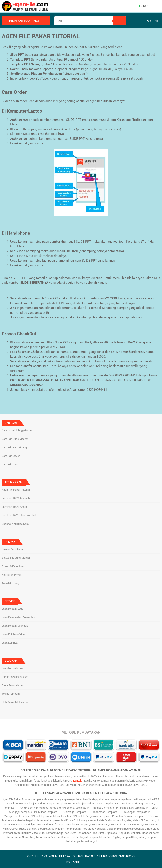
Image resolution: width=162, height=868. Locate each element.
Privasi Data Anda (12, 549)
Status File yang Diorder (16, 558)
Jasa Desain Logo (12, 609)
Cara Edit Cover (11, 456)
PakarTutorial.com (13, 685)
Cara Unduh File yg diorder (17, 430)
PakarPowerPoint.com (15, 677)
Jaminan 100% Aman (14, 507)
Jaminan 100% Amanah (16, 498)
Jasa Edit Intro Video (14, 634)
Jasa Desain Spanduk (15, 626)
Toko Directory (10, 583)
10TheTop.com (11, 694)
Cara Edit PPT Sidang (14, 447)
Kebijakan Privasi (12, 575)
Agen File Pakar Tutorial (16, 490)
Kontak (77, 781)
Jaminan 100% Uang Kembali (19, 515)
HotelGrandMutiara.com (16, 702)
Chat (143, 6)
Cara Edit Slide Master (15, 439)
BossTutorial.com (12, 668)
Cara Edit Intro (10, 465)
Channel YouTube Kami (16, 524)
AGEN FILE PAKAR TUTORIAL (67, 856)
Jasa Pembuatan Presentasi (19, 617)
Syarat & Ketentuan (13, 566)
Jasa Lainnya (10, 643)
